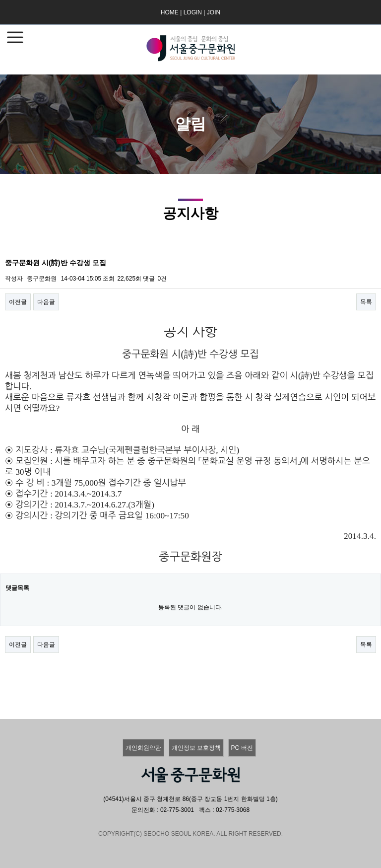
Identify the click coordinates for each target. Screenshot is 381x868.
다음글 (46, 302)
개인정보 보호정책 (196, 748)
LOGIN (193, 12)
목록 (366, 302)
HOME (170, 12)
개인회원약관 (143, 748)
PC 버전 (242, 748)
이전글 (18, 302)
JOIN (214, 12)
